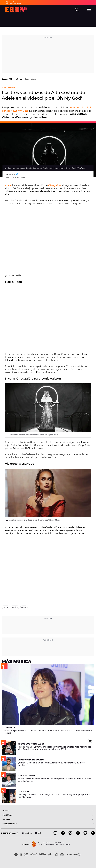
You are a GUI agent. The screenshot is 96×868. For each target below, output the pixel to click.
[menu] (89, 9)
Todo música (31, 79)
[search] (77, 10)
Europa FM (7, 79)
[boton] (71, 811)
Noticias (19, 79)
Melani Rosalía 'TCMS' (13, 3)
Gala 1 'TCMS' (10, 2)
